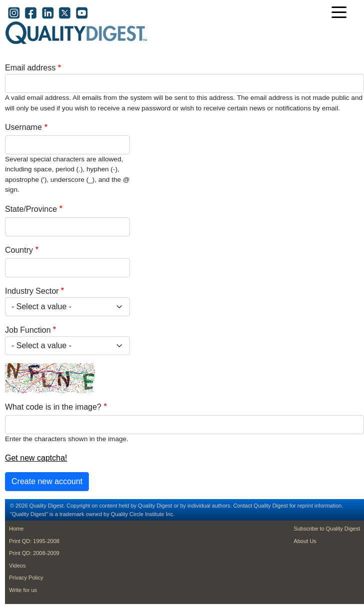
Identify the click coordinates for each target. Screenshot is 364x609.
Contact (243, 506)
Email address (30, 68)
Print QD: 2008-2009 (34, 553)
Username (23, 127)
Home (16, 529)
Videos (17, 566)
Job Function (28, 330)
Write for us (23, 590)
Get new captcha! (36, 458)
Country (19, 250)
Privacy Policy (26, 578)
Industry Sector (32, 291)
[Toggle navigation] (342, 13)
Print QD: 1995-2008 (34, 541)
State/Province (31, 209)
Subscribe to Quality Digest (327, 529)
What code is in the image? (53, 407)
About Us (305, 541)
